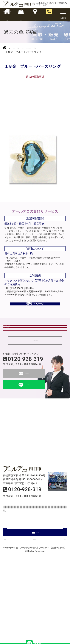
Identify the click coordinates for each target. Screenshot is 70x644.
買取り (8, 548)
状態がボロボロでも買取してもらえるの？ (27, 346)
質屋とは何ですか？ (15, 365)
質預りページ (35, 318)
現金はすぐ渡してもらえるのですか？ (25, 355)
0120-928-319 (25, 398)
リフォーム (11, 564)
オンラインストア (35, 609)
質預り (8, 556)
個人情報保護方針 (32, 617)
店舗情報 (18, 600)
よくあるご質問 (14, 587)
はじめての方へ (14, 571)
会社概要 (10, 617)
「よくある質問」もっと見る (35, 379)
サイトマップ (58, 617)
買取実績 (10, 579)
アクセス (52, 600)
